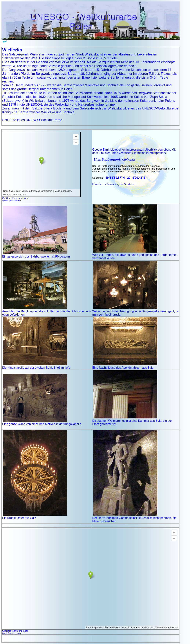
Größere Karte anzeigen (15, 198)
